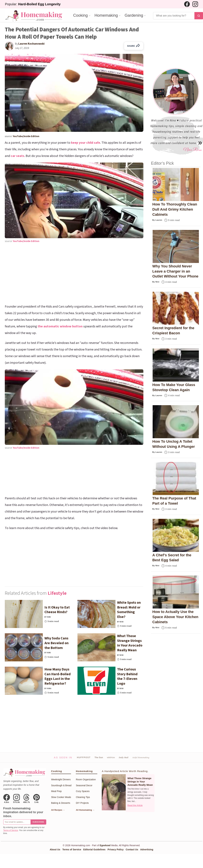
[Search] (174, 16)
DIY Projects (82, 803)
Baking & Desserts (61, 803)
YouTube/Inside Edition (26, 136)
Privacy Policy (116, 850)
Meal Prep (56, 791)
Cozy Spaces (83, 791)
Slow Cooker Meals (61, 797)
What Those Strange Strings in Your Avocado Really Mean (140, 782)
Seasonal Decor (84, 785)
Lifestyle (57, 593)
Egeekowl (105, 845)
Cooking (80, 15)
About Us (55, 850)
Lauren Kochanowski (31, 44)
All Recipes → (58, 810)
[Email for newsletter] (17, 822)
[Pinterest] (37, 799)
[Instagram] (195, 4)
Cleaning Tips (83, 797)
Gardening (134, 15)
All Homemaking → (85, 810)
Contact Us (132, 850)
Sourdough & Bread (61, 785)
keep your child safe (86, 143)
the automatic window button (60, 326)
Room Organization (86, 779)
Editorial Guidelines (94, 850)
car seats (18, 156)
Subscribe (38, 822)
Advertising (147, 850)
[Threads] (27, 799)
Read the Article (135, 805)
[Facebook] (187, 4)
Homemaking (106, 15)
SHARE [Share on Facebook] (134, 46)
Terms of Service (11, 830)
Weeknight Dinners (61, 779)
